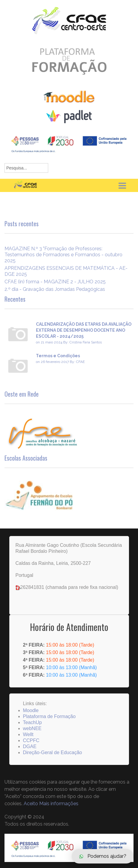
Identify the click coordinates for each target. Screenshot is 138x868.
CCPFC (31, 740)
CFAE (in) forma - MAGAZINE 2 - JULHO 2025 (55, 282)
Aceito (31, 804)
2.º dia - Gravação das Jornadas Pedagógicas (55, 289)
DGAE (30, 746)
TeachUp (32, 722)
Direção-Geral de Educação (53, 752)
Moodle (31, 710)
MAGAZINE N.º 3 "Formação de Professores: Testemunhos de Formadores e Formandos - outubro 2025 (63, 255)
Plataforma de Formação (49, 716)
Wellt (28, 734)
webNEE (32, 728)
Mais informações (59, 804)
